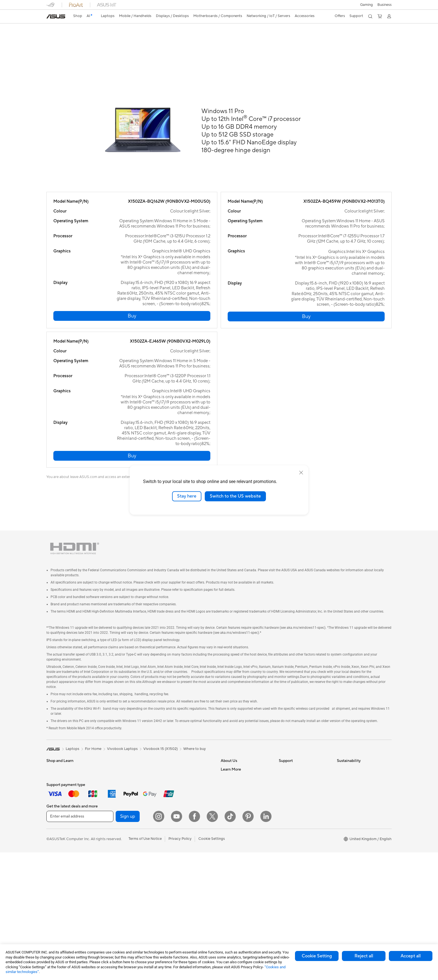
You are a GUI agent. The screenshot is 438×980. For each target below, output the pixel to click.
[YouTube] (177, 944)
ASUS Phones (58, 848)
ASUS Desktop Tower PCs (68, 899)
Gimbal (168, 869)
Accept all (411, 956)
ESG (341, 772)
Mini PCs (111, 789)
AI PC (225, 869)
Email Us (286, 797)
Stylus (167, 878)
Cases (109, 848)
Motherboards (116, 814)
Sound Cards (115, 873)
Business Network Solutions (185, 802)
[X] (212, 944)
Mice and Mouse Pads (180, 827)
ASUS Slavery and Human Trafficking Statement (242, 825)
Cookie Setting (317, 956)
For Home (55, 781)
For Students (57, 789)
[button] (366, 5)
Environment (347, 781)
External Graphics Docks (125, 865)
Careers (227, 844)
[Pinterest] (248, 944)
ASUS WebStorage (236, 814)
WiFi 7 (109, 898)
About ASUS (231, 772)
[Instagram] (159, 944)
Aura (225, 894)
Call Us (285, 806)
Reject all (364, 956)
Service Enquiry (292, 781)
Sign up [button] (128, 944)
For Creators (57, 806)
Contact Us (230, 781)
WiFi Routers (172, 781)
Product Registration (296, 789)
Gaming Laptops (60, 814)
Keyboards (171, 819)
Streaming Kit (173, 861)
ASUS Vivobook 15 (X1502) (81, 29)
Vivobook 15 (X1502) (160, 752)
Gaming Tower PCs (120, 772)
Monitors (54, 874)
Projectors (55, 882)
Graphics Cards (117, 823)
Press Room (231, 806)
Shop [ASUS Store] (78, 16)
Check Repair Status (296, 772)
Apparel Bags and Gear (181, 852)
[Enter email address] (80, 944)
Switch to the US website (235, 496)
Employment (231, 789)
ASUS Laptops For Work (67, 798)
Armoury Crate (233, 886)
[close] (301, 473)
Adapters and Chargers (181, 886)
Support (106, 38)
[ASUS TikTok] (230, 944)
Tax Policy (229, 835)
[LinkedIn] (266, 944)
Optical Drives (116, 881)
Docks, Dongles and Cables (184, 894)
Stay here (187, 496)
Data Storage (115, 856)
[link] (56, 16)
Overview (54, 38)
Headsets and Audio (178, 836)
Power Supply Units (120, 840)
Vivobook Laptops (122, 752)
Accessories (56, 823)
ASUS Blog (230, 861)
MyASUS (286, 831)
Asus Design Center (237, 878)
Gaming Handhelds (62, 840)
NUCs (109, 781)
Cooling (111, 831)
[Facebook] (194, 944)
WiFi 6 (167, 772)
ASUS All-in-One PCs (64, 890)
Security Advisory (293, 814)
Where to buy (195, 752)
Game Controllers (176, 844)
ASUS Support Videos (297, 823)
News (225, 797)
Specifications (80, 38)
